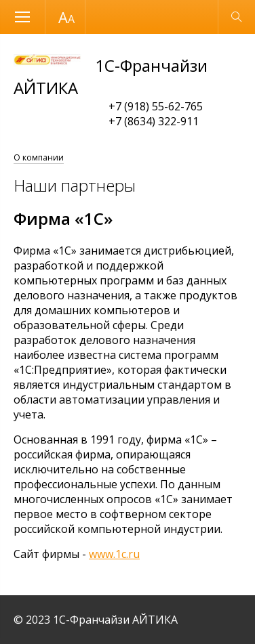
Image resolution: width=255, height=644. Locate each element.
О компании (39, 157)
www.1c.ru (114, 554)
